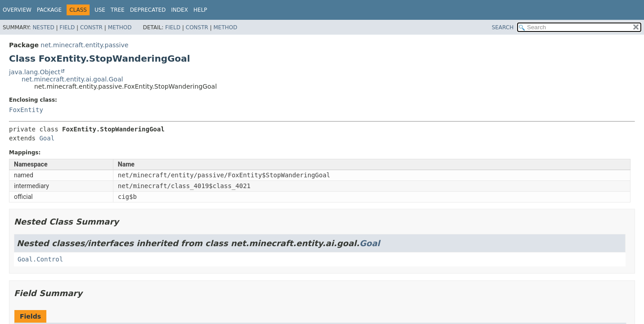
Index (180, 10)
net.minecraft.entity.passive (84, 45)
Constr (91, 27)
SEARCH (503, 27)
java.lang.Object (35, 72)
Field (67, 27)
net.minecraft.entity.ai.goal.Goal (72, 79)
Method (120, 27)
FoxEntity (26, 110)
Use (100, 10)
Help (200, 10)
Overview (17, 10)
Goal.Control (40, 259)
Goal (47, 138)
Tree (118, 10)
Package (49, 10)
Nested (43, 27)
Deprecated (148, 10)
